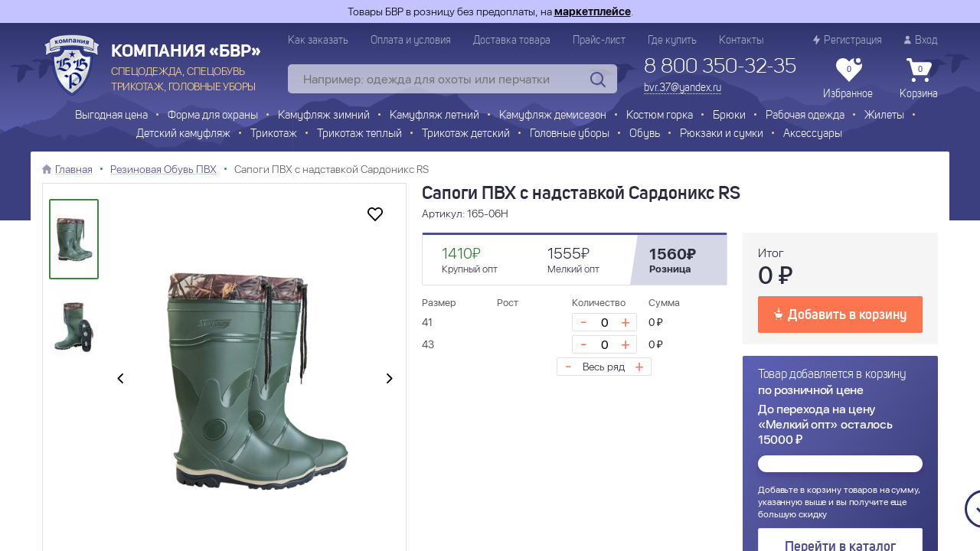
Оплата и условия (411, 41)
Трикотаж (274, 134)
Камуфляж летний (434, 116)
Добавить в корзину (840, 314)
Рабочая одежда (805, 116)
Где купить (672, 41)
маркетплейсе (593, 11)
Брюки (729, 116)
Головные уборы (570, 134)
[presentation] (120, 380)
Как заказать (318, 41)
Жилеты (884, 116)
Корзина (919, 79)
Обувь (645, 134)
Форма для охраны (213, 116)
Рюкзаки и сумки (722, 134)
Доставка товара (512, 41)
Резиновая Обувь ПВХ (163, 169)
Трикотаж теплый (359, 134)
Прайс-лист (599, 41)
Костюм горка (660, 116)
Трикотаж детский (466, 134)
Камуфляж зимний (324, 116)
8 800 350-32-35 (720, 67)
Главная (74, 169)
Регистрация (848, 40)
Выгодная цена (111, 116)
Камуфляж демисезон (553, 116)
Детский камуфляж (183, 134)
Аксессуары (813, 134)
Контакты (741, 41)
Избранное (848, 79)
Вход (921, 40)
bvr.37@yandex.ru (683, 88)
